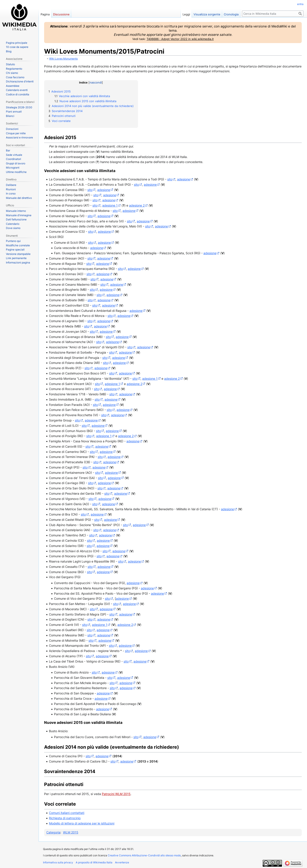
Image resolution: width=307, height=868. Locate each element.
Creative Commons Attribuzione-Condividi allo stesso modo (144, 855)
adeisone (112, 342)
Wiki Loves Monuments (63, 59)
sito (170, 179)
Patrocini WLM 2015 (116, 794)
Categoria (53, 832)
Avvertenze (122, 862)
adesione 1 (110, 205)
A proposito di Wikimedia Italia (94, 862)
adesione (184, 179)
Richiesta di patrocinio (65, 818)
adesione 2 (137, 205)
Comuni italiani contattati (67, 813)
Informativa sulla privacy (58, 862)
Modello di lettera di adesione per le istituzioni (82, 823)
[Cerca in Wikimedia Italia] (273, 14)
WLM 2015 (71, 832)
